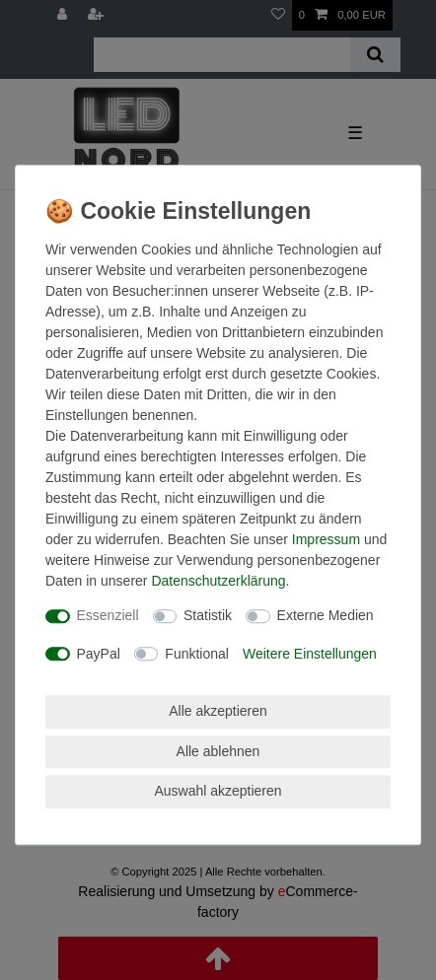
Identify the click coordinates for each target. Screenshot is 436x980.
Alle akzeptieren (218, 711)
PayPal (99, 654)
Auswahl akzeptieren (218, 791)
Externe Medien (326, 615)
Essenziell (108, 615)
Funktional (197, 654)
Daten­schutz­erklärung (218, 581)
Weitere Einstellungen (310, 654)
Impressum (326, 539)
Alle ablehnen (218, 751)
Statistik (208, 615)
